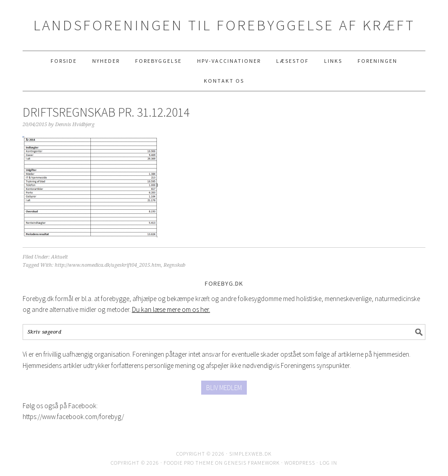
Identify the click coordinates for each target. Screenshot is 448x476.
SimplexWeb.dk (250, 454)
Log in (328, 463)
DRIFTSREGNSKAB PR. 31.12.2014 (106, 112)
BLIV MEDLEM (224, 388)
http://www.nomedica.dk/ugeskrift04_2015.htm (108, 265)
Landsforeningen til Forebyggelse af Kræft (224, 25)
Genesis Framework (252, 463)
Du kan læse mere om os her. (171, 309)
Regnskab (174, 265)
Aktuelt (59, 257)
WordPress (300, 463)
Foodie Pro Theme (189, 463)
